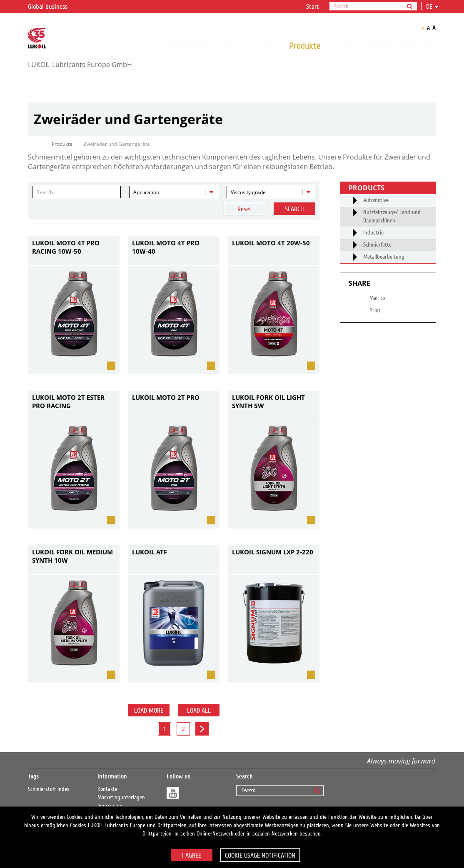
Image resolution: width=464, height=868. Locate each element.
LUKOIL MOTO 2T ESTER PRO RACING (68, 402)
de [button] (432, 7)
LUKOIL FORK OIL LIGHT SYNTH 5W (268, 402)
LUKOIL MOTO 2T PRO (166, 397)
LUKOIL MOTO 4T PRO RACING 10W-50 (66, 247)
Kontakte (417, 45)
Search (294, 209)
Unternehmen (191, 45)
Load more (149, 711)
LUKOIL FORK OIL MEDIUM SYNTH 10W (72, 556)
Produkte (305, 45)
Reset (244, 209)
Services (344, 45)
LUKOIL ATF (150, 552)
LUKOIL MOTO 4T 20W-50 (271, 243)
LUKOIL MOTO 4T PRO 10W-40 (166, 247)
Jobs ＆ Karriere (252, 45)
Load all (199, 711)
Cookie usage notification (260, 856)
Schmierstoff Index (49, 789)
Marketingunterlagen (121, 798)
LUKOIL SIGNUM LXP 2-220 (273, 552)
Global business (53, 7)
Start (313, 7)
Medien (379, 45)
